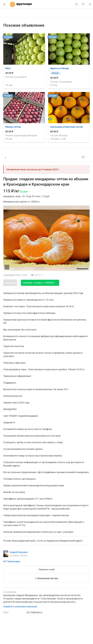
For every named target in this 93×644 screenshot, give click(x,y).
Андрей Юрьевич (19, 552)
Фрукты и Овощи (59, 68)
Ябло (8, 68)
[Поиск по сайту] (76, 4)
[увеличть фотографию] (7, 267)
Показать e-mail (46, 569)
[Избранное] (83, 4)
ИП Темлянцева (12, 561)
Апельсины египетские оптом (67, 127)
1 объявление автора (47, 578)
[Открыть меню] (4, 4)
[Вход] (90, 4)
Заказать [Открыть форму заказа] (10, 283)
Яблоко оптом (13, 127)
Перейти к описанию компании (20, 607)
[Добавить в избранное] (83, 157)
